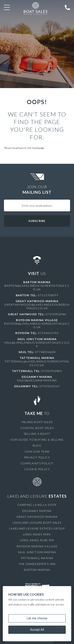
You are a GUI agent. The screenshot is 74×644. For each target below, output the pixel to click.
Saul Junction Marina (37, 552)
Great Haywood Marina (37, 517)
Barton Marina (37, 570)
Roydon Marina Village (37, 546)
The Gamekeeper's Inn (37, 564)
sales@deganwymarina (37, 380)
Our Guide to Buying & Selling (37, 440)
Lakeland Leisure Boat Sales (37, 523)
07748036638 (45, 352)
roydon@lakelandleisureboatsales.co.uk (37, 325)
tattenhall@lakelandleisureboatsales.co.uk (37, 363)
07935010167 (50, 386)
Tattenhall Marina (37, 558)
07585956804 (52, 371)
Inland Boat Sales (37, 422)
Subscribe (37, 221)
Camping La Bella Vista (37, 505)
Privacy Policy (37, 457)
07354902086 (56, 314)
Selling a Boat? (37, 434)
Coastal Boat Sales (37, 428)
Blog (37, 445)
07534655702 (48, 333)
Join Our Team (37, 452)
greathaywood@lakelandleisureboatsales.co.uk (37, 306)
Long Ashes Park (37, 534)
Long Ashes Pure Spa (37, 540)
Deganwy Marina (37, 511)
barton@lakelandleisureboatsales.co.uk (37, 287)
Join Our (37, 190)
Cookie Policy (37, 469)
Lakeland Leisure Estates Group (37, 528)
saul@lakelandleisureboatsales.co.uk (37, 344)
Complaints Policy (37, 463)
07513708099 (48, 295)
